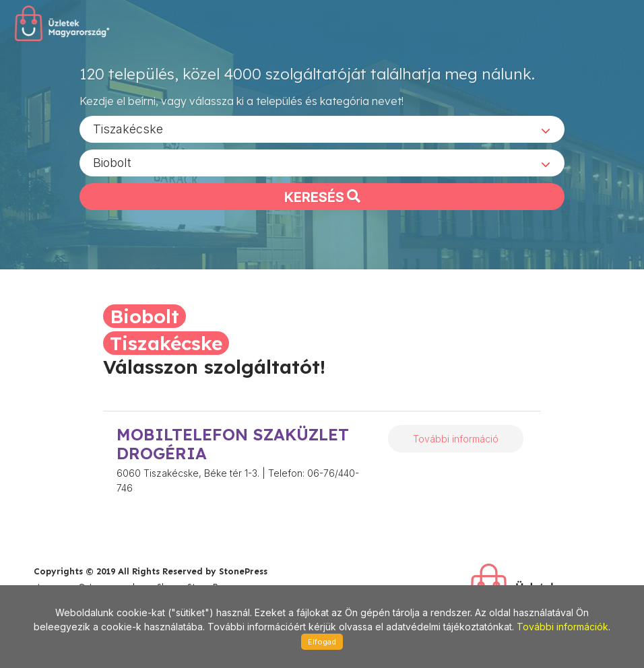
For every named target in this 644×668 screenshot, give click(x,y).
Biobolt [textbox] (112, 162)
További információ (456, 439)
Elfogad (322, 642)
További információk (562, 627)
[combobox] (322, 129)
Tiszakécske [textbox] (128, 128)
